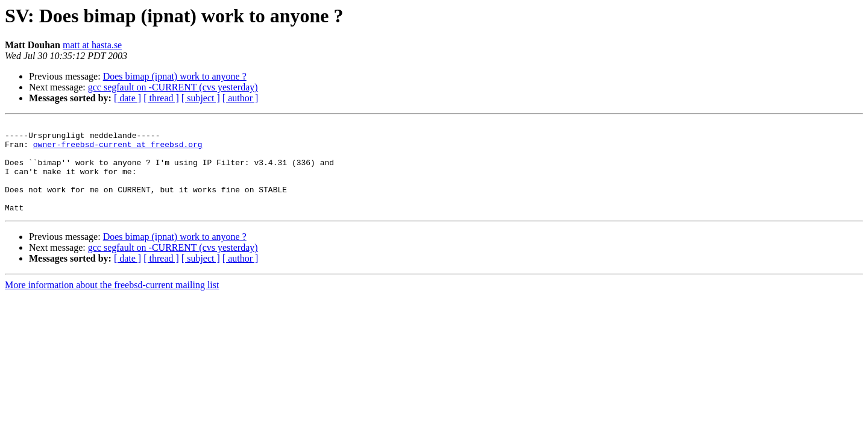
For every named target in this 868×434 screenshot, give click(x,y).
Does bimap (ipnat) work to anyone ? (175, 76)
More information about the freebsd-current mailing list (112, 303)
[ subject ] (201, 98)
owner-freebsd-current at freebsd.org (118, 149)
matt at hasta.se (92, 45)
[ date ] (127, 98)
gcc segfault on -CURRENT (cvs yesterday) (173, 87)
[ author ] (241, 98)
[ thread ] (161, 98)
